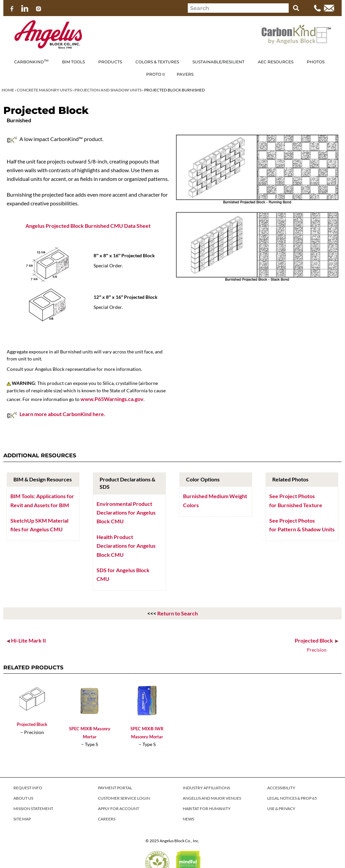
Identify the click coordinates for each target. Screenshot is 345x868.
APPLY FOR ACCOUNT (119, 809)
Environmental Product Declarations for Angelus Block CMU (126, 513)
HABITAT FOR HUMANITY (207, 809)
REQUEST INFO (28, 788)
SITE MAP (22, 819)
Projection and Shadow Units (108, 90)
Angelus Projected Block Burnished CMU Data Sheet (88, 226)
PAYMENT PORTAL (115, 788)
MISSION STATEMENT (33, 809)
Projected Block (32, 724)
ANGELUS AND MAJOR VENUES (212, 798)
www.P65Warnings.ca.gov (112, 399)
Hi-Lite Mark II (28, 640)
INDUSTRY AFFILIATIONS (206, 788)
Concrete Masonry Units (44, 90)
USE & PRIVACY (281, 809)
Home (8, 90)
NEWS (188, 819)
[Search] (296, 8)
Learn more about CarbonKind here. (62, 414)
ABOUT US (23, 798)
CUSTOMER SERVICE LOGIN (124, 798)
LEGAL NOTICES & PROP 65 (292, 798)
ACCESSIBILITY (281, 788)
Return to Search (178, 613)
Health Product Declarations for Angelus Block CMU (126, 546)
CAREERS (107, 819)
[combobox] (238, 8)
